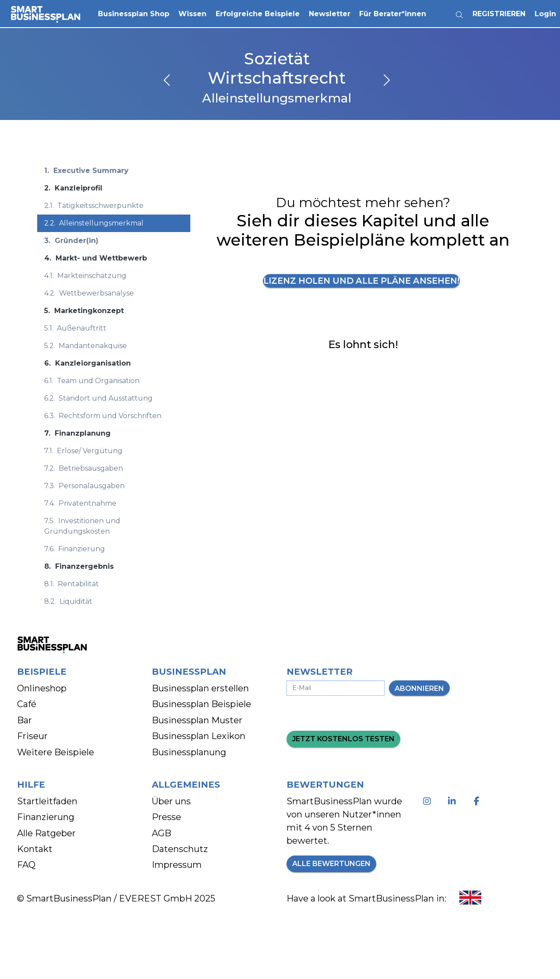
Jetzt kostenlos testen (343, 739)
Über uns (171, 801)
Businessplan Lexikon (199, 736)
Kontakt (35, 849)
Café (27, 704)
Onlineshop (42, 688)
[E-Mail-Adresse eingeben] (336, 688)
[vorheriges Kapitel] (168, 81)
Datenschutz (180, 849)
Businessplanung (189, 752)
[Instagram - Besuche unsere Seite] (429, 801)
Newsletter (330, 13)
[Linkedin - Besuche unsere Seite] (453, 801)
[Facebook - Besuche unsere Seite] (478, 801)
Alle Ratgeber (46, 833)
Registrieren (499, 13)
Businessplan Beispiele (201, 704)
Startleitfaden (47, 801)
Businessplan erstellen (200, 688)
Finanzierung (46, 817)
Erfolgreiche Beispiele (258, 13)
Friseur (32, 736)
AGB (161, 833)
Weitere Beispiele (56, 752)
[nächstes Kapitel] (386, 81)
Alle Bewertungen (331, 864)
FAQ (26, 865)
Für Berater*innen (394, 13)
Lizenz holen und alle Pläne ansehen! (361, 281)
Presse (166, 817)
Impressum (177, 865)
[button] (134, 13)
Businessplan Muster (197, 720)
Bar (24, 720)
